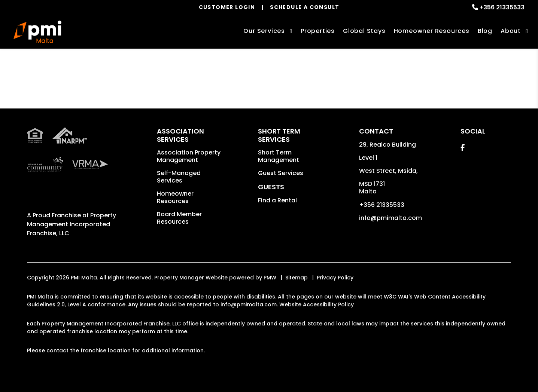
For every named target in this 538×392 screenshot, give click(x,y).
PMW (270, 278)
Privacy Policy (335, 278)
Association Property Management (189, 156)
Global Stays (364, 31)
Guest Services (281, 173)
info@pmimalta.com (390, 218)
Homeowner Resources (175, 197)
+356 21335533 (502, 7)
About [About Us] (511, 31)
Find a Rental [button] (277, 200)
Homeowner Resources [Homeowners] (432, 31)
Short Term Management (279, 156)
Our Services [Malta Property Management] (264, 31)
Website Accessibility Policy (317, 304)
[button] (463, 148)
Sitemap (297, 278)
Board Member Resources (179, 218)
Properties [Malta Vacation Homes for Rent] (318, 31)
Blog (485, 31)
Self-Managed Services (179, 177)
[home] (37, 32)
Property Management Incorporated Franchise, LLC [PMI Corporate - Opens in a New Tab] (72, 224)
